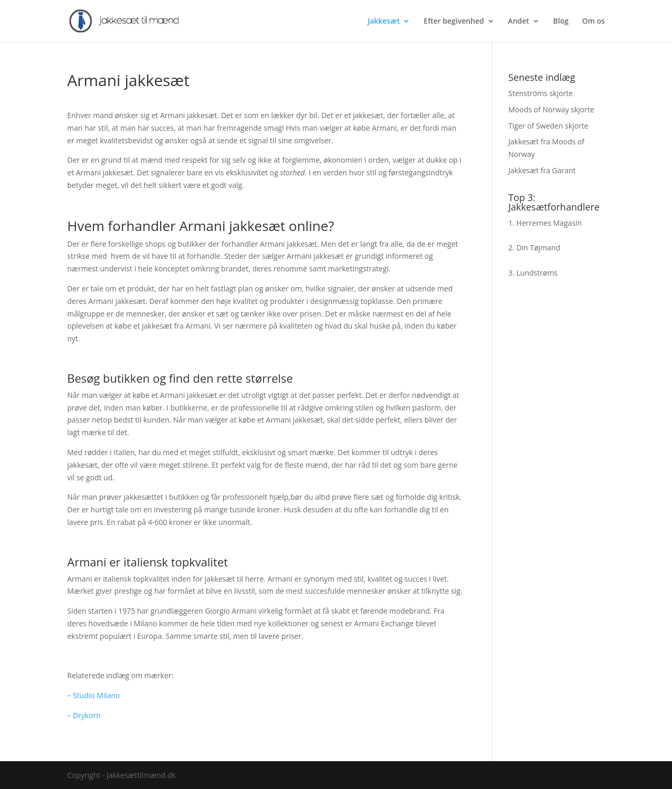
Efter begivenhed (454, 22)
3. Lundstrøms (533, 273)
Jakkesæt (384, 22)
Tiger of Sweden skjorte (548, 126)
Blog (561, 22)
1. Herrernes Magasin (545, 223)
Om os (594, 22)
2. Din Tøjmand (534, 248)
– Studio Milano (94, 695)
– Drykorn (84, 715)
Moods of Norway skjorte (551, 109)
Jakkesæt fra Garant (542, 170)
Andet (518, 22)
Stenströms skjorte (540, 93)
